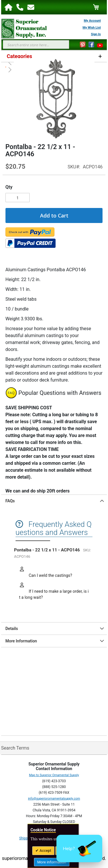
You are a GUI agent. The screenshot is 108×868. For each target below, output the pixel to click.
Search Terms (15, 748)
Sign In (96, 34)
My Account (92, 21)
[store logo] (21, 29)
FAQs (10, 501)
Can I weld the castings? (50, 575)
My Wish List (92, 28)
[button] (79, 849)
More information (52, 862)
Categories (20, 56)
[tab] (54, 501)
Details (12, 629)
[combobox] (36, 44)
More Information (21, 641)
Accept (45, 851)
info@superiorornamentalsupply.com (54, 799)
